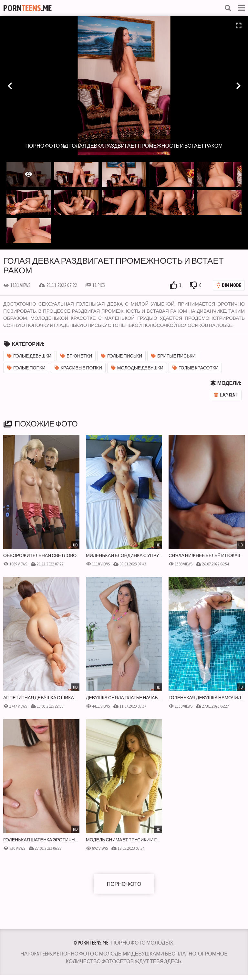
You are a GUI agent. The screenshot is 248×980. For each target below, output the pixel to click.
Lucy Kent (226, 395)
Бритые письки (173, 356)
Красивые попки (78, 368)
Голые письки (122, 356)
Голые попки (26, 368)
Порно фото (124, 884)
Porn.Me (27, 8)
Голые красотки (196, 368)
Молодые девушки (137, 368)
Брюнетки (76, 356)
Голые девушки (29, 356)
